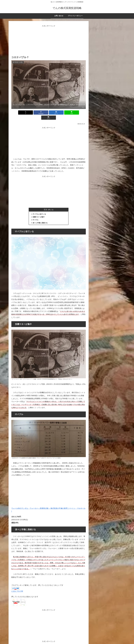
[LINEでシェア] (61, 113)
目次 (46, 204)
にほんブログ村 (17, 587)
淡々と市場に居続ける (40, 218)
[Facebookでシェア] (36, 113)
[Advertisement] (49, 40)
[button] (74, 113)
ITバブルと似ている (39, 209)
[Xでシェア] (24, 113)
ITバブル (36, 215)
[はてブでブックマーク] (49, 113)
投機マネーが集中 (39, 212)
